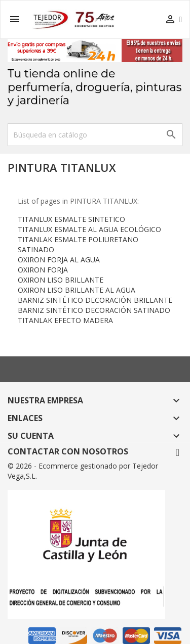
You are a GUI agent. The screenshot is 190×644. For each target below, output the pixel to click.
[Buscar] (95, 135)
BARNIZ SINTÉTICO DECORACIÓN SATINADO (94, 310)
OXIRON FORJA (43, 270)
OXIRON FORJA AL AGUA (59, 260)
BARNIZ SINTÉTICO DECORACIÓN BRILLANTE (95, 300)
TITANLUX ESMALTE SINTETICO (71, 219)
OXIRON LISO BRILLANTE (61, 280)
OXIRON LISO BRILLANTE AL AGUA (77, 290)
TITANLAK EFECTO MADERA (65, 320)
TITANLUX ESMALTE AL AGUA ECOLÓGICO (89, 229)
